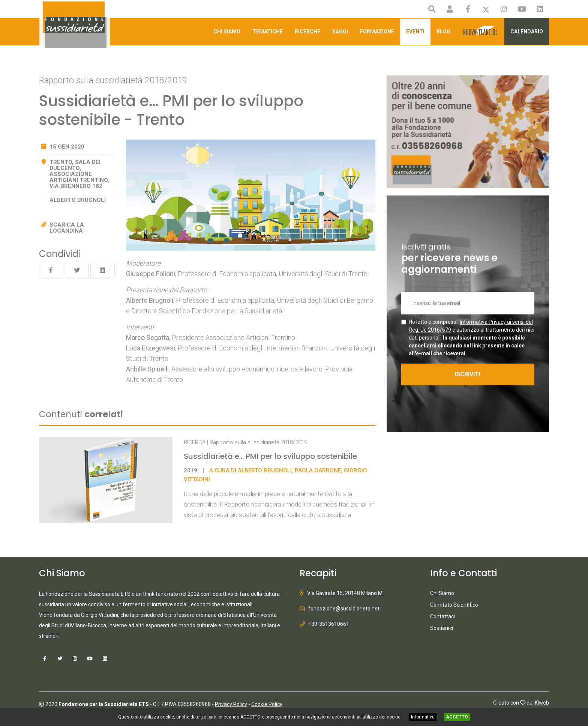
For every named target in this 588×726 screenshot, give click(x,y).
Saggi (340, 32)
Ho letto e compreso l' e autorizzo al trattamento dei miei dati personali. (472, 338)
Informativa (423, 717)
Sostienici (442, 628)
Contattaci (442, 616)
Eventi (415, 32)
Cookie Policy (267, 704)
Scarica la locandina (67, 228)
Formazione (377, 32)
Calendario (527, 32)
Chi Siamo (227, 32)
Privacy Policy (231, 704)
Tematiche (268, 32)
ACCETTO (457, 717)
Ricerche (307, 32)
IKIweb (541, 702)
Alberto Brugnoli (78, 200)
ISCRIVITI (468, 374)
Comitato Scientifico (454, 605)
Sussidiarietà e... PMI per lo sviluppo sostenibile (270, 456)
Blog (443, 32)
